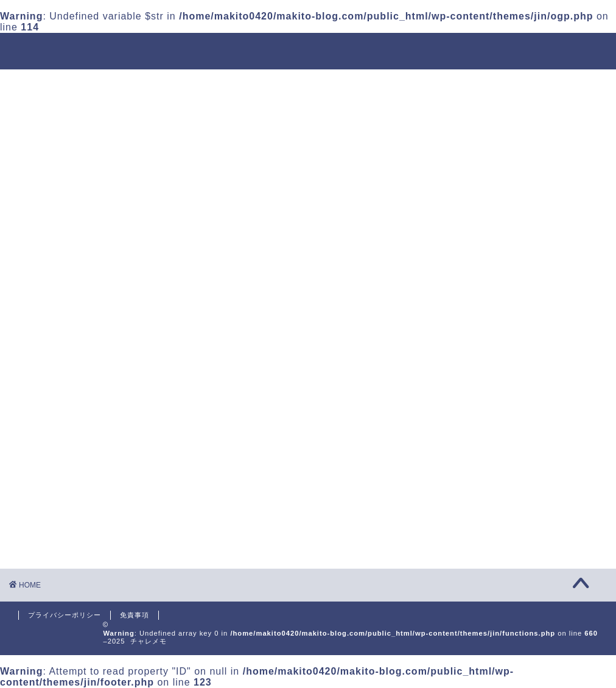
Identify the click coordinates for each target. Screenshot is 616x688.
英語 (466, 84)
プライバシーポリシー (65, 615)
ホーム (66, 84)
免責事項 (135, 615)
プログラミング (392, 84)
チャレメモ (308, 50)
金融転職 (308, 84)
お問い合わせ (536, 84)
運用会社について (150, 84)
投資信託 (239, 84)
